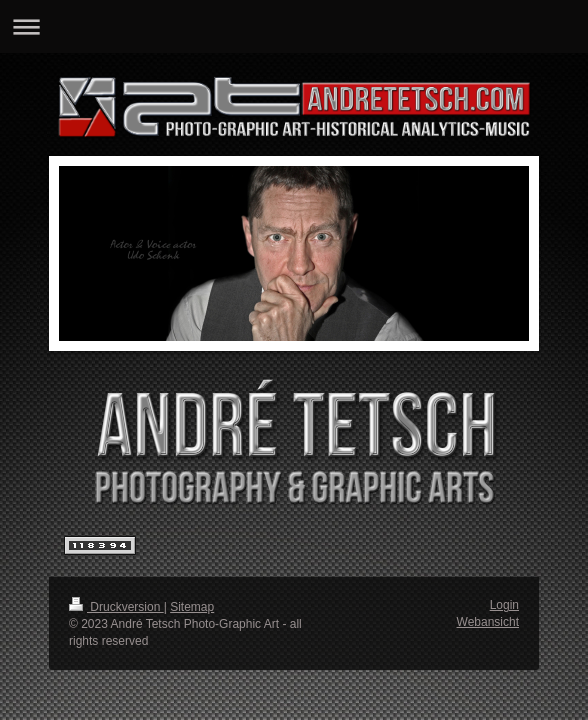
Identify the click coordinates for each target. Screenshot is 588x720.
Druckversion (116, 607)
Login (504, 605)
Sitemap (192, 607)
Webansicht (488, 622)
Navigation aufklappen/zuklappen (294, 26)
